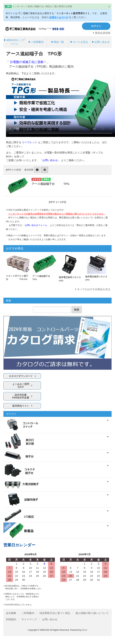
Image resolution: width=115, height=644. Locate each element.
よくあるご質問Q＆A (21, 385)
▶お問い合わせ (101, 42)
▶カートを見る (79, 42)
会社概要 (11, 613)
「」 (36, 225)
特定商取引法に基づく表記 (55, 613)
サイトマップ (29, 619)
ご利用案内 (28, 613)
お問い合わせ (50, 619)
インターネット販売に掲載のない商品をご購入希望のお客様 (42, 6)
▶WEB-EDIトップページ (14, 42)
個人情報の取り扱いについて (92, 613)
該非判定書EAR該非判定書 (21, 396)
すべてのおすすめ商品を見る (94, 289)
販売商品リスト (21, 406)
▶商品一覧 (57, 42)
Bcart (85, 630)
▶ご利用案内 (36, 42)
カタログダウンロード (21, 376)
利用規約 (11, 619)
